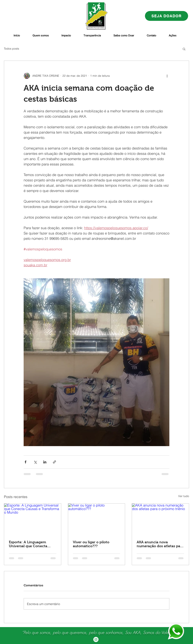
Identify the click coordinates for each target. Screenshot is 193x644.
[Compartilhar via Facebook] (26, 462)
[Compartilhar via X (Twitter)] (35, 462)
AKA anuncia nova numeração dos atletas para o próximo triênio (160, 544)
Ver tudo (184, 496)
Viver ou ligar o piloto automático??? (91, 544)
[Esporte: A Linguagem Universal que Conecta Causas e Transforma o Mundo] (33, 519)
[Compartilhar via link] (54, 462)
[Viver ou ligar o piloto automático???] (97, 519)
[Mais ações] (167, 76)
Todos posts (12, 49)
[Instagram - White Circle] (96, 639)
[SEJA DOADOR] (167, 16)
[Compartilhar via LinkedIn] (45, 462)
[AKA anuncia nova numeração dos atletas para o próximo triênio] (160, 519)
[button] (184, 49)
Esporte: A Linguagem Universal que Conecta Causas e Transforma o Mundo (28, 544)
